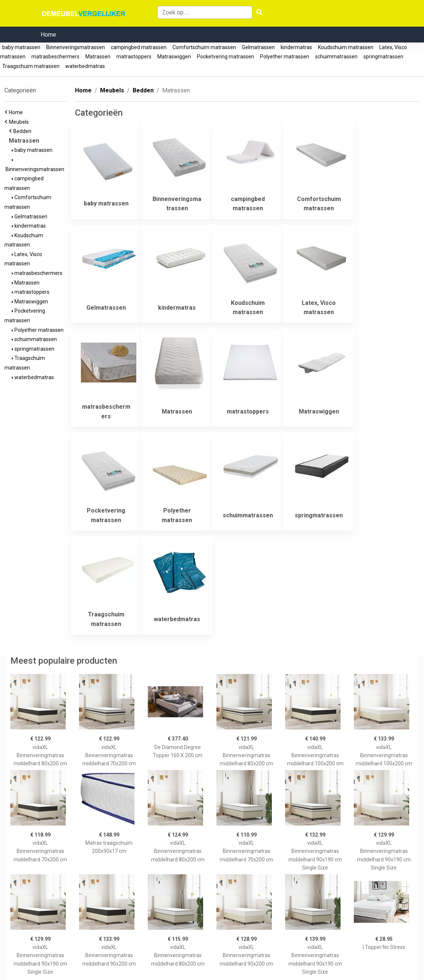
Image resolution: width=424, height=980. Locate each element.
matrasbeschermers (55, 57)
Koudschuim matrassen (346, 47)
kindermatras (296, 47)
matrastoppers (134, 57)
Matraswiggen (174, 57)
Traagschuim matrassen (31, 66)
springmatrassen (383, 57)
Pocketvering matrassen (225, 57)
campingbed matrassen (139, 47)
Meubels (20, 122)
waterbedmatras (85, 66)
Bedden (23, 131)
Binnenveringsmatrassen (76, 47)
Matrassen (98, 57)
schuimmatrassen (336, 57)
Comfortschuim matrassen (204, 47)
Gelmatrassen (258, 47)
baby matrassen (21, 47)
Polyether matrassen (285, 57)
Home (48, 35)
